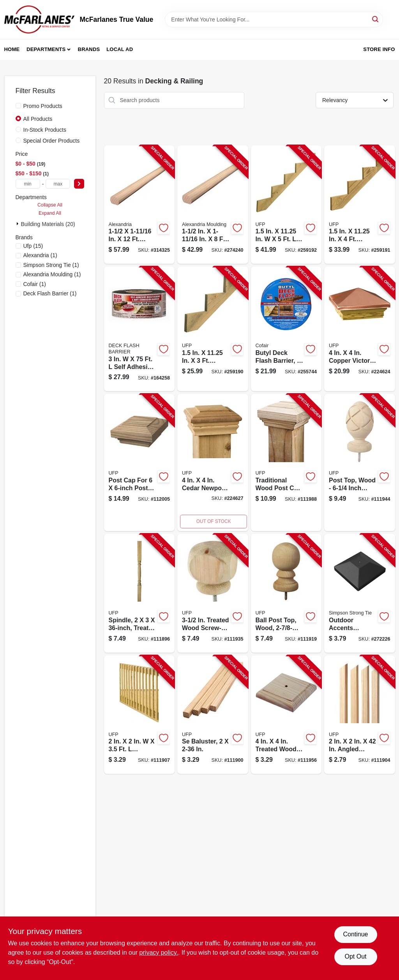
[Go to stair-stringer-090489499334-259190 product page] (213, 329)
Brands (89, 49)
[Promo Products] (18, 106)
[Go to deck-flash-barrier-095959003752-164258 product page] (139, 329)
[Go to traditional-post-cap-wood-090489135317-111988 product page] (286, 463)
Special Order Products (52, 141)
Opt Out (355, 956)
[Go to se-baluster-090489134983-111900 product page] (213, 715)
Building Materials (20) (48, 224)
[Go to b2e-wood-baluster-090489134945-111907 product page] (139, 715)
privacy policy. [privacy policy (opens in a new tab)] (159, 953)
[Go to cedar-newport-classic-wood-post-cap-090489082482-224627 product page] (213, 463)
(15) (33, 246)
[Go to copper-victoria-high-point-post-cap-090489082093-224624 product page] (360, 329)
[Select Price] (79, 184)
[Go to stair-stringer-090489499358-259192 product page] (286, 205)
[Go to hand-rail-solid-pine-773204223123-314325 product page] (139, 205)
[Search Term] (274, 19)
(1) (40, 255)
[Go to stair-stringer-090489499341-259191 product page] (360, 205)
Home (12, 49)
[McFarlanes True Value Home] (39, 19)
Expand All (50, 213)
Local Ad (120, 49)
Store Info (379, 49)
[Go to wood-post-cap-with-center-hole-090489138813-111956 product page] (286, 715)
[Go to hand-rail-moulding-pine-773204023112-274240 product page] (213, 205)
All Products (38, 119)
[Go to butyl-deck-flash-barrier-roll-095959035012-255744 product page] (286, 329)
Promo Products (43, 106)
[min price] (28, 184)
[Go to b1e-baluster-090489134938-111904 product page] (360, 715)
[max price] (58, 184)
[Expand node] (18, 224)
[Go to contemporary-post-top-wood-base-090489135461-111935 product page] (213, 593)
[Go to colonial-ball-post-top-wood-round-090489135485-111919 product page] (286, 593)
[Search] (376, 19)
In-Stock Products (45, 130)
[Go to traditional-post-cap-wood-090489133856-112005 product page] (139, 463)
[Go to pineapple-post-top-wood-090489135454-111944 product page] (360, 463)
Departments (46, 49)
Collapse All (50, 205)
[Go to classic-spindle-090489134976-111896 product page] (139, 593)
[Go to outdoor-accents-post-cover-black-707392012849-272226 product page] (360, 593)
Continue (355, 934)
